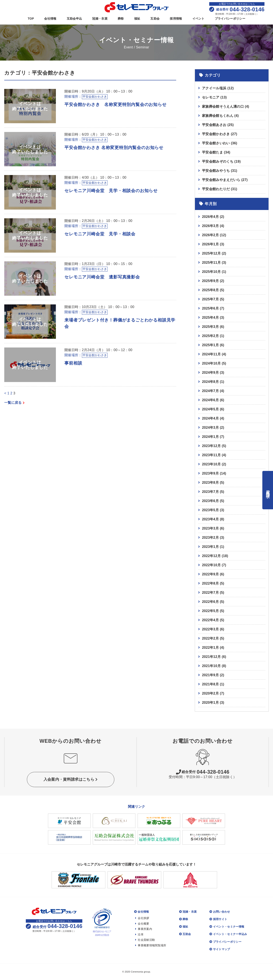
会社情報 (50, 19)
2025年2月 (210, 336)
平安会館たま (216, 152)
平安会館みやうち (220, 171)
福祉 (137, 19)
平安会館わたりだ (220, 189)
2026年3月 (210, 226)
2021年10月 (211, 666)
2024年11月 (211, 354)
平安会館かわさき (220, 134)
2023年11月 (211, 455)
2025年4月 (210, 318)
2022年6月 (210, 602)
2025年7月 (210, 299)
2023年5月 (210, 510)
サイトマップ (220, 949)
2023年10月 (211, 464)
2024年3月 (210, 428)
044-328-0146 (203, 772)
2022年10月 (211, 565)
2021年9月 (210, 675)
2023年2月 (210, 538)
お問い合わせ (220, 912)
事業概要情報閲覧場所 (151, 945)
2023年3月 (210, 528)
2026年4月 (210, 217)
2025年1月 (210, 345)
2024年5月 (210, 409)
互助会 (155, 19)
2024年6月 (210, 400)
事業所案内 (144, 929)
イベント (198, 19)
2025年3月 (210, 327)
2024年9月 (210, 373)
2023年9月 (210, 473)
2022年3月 (210, 629)
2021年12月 (211, 657)
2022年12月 (211, 556)
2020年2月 (210, 693)
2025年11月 (211, 263)
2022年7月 (210, 593)
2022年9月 (210, 574)
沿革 (139, 934)
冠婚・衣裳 (100, 19)
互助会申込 (74, 19)
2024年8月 (210, 382)
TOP (31, 19)
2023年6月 (210, 501)
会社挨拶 (142, 918)
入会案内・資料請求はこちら (71, 779)
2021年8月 (210, 684)
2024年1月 (210, 437)
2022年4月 (210, 620)
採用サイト (218, 919)
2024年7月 (210, 391)
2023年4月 (210, 519)
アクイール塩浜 (218, 88)
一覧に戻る (14, 403)
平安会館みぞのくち (221, 161)
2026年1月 (210, 244)
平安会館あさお (218, 125)
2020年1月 (210, 703)
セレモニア (214, 97)
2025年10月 (211, 272)
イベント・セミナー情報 (227, 927)
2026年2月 (210, 235)
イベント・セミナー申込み (228, 934)
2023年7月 (210, 492)
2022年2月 (210, 638)
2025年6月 (210, 308)
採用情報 (176, 19)
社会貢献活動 (145, 940)
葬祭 (121, 19)
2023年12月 (211, 446)
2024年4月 (210, 418)
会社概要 (142, 924)
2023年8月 (210, 483)
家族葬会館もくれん (220, 116)
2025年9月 (210, 281)
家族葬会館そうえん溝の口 (226, 106)
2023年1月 (210, 547)
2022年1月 (210, 648)
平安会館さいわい (220, 143)
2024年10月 (211, 363)
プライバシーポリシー (230, 19)
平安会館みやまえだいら (225, 180)
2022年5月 (210, 611)
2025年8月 (210, 290)
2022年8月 (210, 583)
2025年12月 (211, 253)
